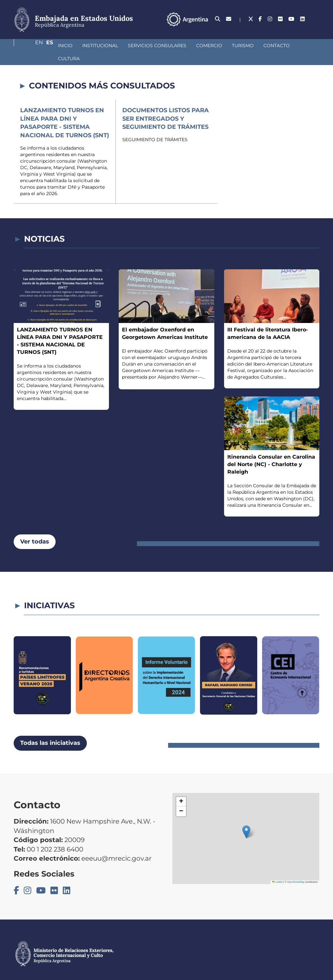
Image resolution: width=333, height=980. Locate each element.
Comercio (175, 51)
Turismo (208, 51)
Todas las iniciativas (50, 735)
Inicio (31, 51)
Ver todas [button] (35, 534)
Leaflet (277, 874)
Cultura (276, 51)
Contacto (242, 51)
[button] (246, 824)
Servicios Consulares (123, 51)
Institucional (66, 51)
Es (316, 22)
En (303, 22)
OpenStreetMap (296, 874)
